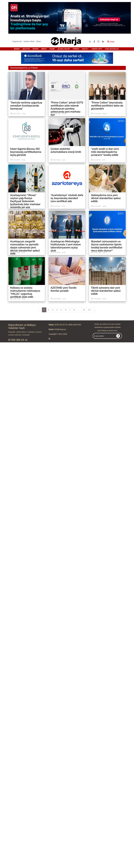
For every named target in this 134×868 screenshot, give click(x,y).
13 (89, 310)
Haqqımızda (17, 41)
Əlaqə (39, 41)
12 (84, 310)
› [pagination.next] (94, 310)
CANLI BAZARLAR (112, 49)
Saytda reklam (29, 41)
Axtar (111, 42)
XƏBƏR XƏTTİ (97, 49)
